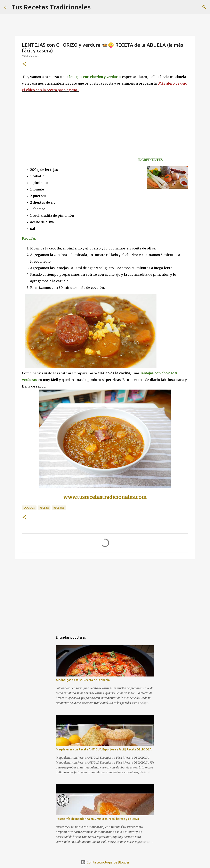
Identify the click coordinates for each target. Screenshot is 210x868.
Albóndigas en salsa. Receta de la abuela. (83, 680)
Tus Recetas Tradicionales (51, 7)
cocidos (29, 508)
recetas (59, 508)
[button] (24, 64)
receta (44, 508)
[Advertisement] (105, 594)
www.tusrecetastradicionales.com (105, 497)
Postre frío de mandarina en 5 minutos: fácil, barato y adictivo (97, 819)
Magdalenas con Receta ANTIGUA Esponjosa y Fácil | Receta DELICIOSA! (104, 749)
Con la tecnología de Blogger (105, 862)
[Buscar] (204, 7)
